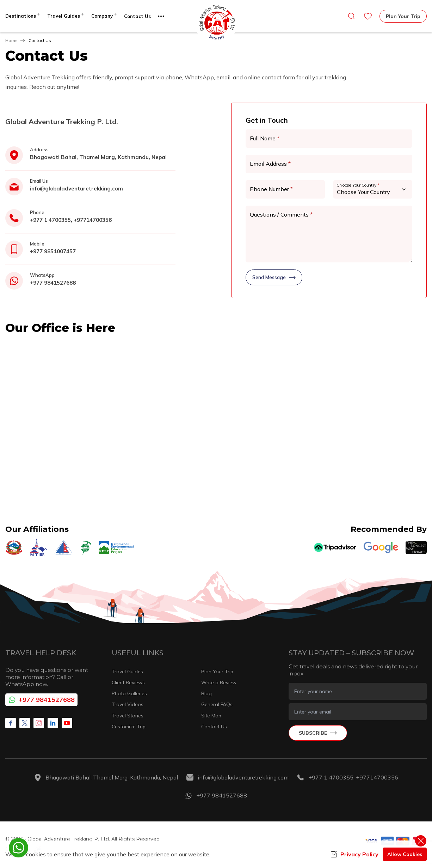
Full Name (265, 138)
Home (11, 40)
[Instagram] (39, 723)
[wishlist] (368, 16)
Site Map (211, 716)
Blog (206, 693)
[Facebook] (11, 723)
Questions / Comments (281, 214)
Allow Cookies (405, 854)
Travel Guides (127, 672)
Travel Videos (128, 704)
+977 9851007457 (53, 251)
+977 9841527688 (53, 283)
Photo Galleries (129, 693)
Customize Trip (129, 727)
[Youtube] (67, 723)
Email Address (270, 164)
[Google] (381, 547)
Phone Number (271, 189)
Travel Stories (128, 716)
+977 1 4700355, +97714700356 (71, 220)
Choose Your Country (358, 185)
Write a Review (219, 682)
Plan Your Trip (403, 16)
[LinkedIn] (53, 723)
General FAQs (217, 704)
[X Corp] (25, 723)
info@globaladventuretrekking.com (76, 189)
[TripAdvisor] (335, 547)
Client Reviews (128, 682)
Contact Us (137, 16)
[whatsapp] (18, 848)
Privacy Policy (354, 854)
